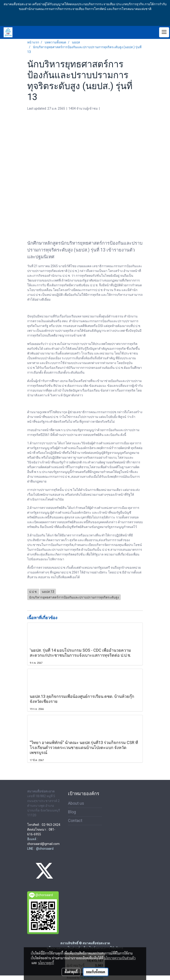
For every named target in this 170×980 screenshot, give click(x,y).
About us (76, 803)
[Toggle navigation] (164, 32)
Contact (75, 820)
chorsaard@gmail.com (43, 844)
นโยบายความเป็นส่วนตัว (120, 958)
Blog (72, 812)
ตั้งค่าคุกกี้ (71, 972)
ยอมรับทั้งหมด (96, 972)
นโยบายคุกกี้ (46, 963)
